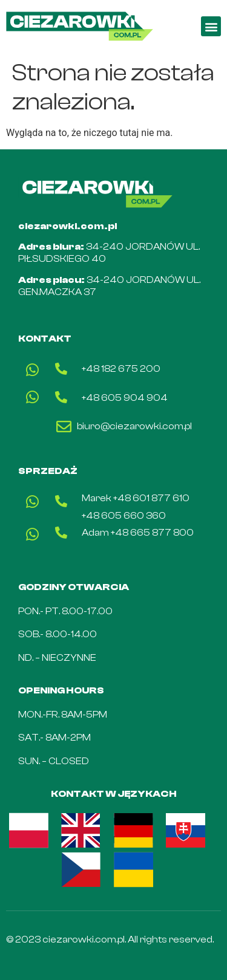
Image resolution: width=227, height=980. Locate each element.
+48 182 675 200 (121, 369)
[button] (211, 26)
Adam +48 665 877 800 (138, 533)
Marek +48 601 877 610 (136, 498)
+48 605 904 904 (125, 398)
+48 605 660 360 (124, 516)
